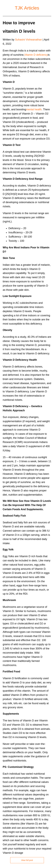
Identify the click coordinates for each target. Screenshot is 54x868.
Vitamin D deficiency (36, 55)
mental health (34, 109)
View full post (27, 860)
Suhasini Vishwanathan (28, 40)
